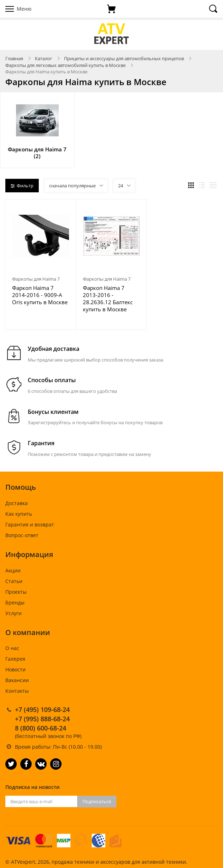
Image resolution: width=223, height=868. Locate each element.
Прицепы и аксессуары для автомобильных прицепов (124, 58)
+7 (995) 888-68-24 (42, 719)
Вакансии (17, 680)
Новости (15, 669)
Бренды (15, 602)
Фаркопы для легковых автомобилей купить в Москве (65, 65)
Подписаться (97, 801)
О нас (12, 648)
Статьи (14, 581)
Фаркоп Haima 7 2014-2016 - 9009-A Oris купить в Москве (40, 295)
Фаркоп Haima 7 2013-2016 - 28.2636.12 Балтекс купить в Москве (108, 298)
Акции (13, 570)
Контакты (17, 691)
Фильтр (22, 186)
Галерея (15, 659)
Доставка (17, 503)
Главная (14, 58)
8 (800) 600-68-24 (41, 728)
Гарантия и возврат (30, 524)
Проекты (16, 592)
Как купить (19, 514)
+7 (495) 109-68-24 (42, 710)
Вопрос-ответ (22, 535)
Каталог (44, 58)
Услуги (14, 613)
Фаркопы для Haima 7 (36, 279)
